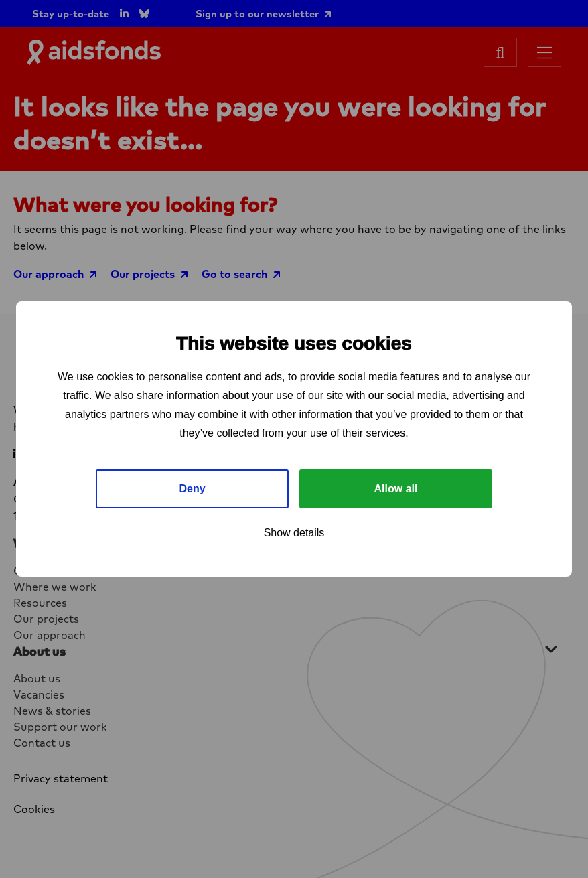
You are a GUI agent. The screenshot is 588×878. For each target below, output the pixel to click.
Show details (294, 533)
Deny (192, 489)
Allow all (396, 489)
